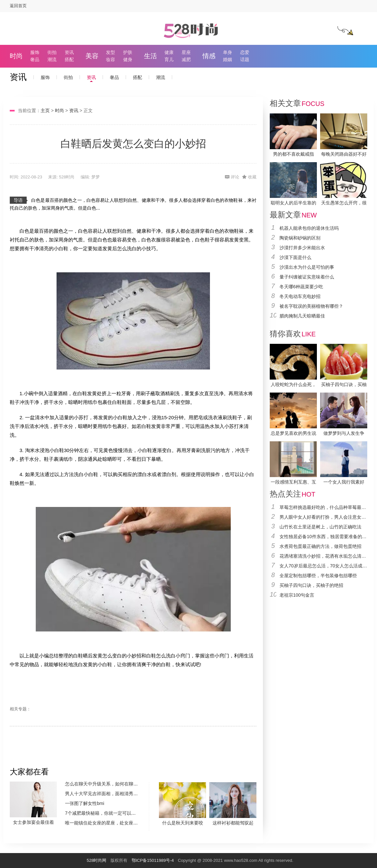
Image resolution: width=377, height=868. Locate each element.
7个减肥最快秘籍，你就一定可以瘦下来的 (107, 813)
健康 (169, 52)
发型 (110, 52)
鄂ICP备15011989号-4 (153, 860)
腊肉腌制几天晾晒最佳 (302, 316)
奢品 (35, 59)
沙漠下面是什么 (295, 257)
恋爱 (245, 52)
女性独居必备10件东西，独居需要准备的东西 (323, 537)
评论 (235, 177)
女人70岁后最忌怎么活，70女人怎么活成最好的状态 (323, 566)
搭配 (69, 59)
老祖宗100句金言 (297, 595)
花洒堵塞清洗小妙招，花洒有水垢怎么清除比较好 (323, 556)
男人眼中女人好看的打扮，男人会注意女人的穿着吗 (323, 517)
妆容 (110, 59)
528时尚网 (97, 860)
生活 (150, 56)
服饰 (35, 52)
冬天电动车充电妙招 (300, 296)
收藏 (252, 177)
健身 (128, 59)
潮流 (52, 59)
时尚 (16, 56)
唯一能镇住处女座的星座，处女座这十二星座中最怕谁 (120, 823)
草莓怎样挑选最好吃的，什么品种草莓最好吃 (323, 507)
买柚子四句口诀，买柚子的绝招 (311, 585)
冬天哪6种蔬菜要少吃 (301, 287)
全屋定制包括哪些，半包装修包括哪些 (318, 576)
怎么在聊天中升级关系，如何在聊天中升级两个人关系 (120, 784)
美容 (92, 56)
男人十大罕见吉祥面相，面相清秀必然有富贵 (110, 794)
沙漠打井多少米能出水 (302, 248)
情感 (209, 56)
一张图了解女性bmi (85, 803)
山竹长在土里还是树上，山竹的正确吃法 (320, 527)
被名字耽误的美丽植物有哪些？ (311, 306)
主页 (45, 110)
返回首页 (18, 6)
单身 (227, 52)
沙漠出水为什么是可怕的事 (307, 267)
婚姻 (227, 59)
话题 (245, 59)
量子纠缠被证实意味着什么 (307, 277)
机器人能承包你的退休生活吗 (309, 228)
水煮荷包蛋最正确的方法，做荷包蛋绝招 (320, 546)
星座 (186, 52)
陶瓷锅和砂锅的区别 (300, 238)
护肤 (128, 52)
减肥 (186, 59)
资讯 (69, 52)
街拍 (52, 52)
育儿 (169, 59)
